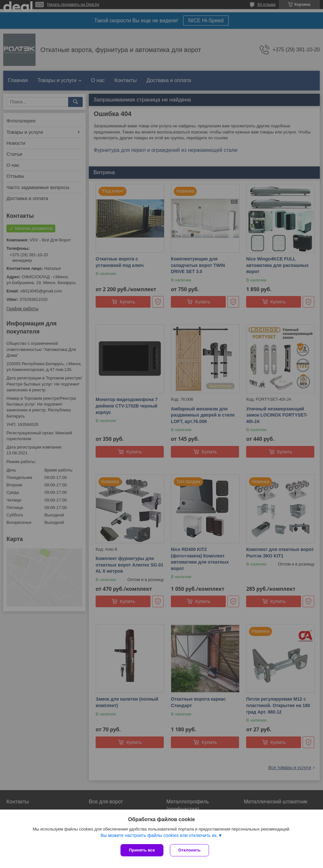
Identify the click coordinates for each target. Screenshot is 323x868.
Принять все (142, 850)
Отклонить (189, 850)
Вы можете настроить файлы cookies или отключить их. (159, 835)
